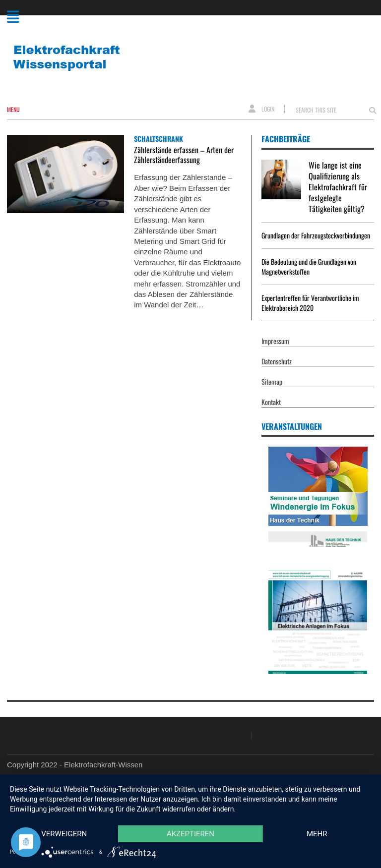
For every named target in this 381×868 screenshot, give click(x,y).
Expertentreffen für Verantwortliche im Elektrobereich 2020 (310, 303)
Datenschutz (277, 361)
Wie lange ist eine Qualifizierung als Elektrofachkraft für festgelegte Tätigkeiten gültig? (338, 187)
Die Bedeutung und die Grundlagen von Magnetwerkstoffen (309, 266)
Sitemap (272, 381)
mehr (317, 834)
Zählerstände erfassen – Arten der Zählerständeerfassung (184, 155)
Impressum (275, 341)
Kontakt (271, 402)
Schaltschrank (159, 139)
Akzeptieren (190, 834)
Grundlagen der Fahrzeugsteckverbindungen (316, 235)
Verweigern (64, 834)
